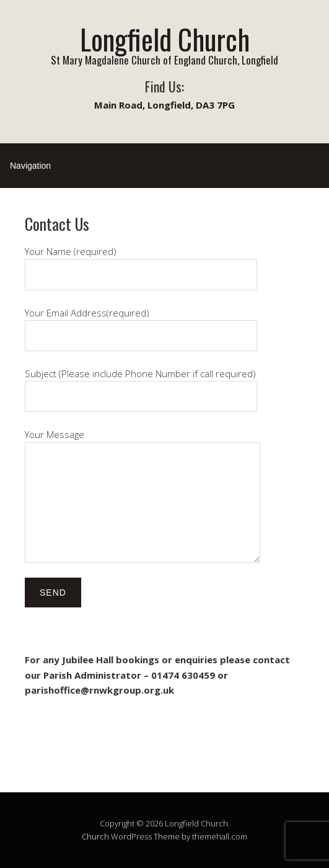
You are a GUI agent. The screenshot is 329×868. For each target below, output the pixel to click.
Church (95, 836)
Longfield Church (165, 39)
